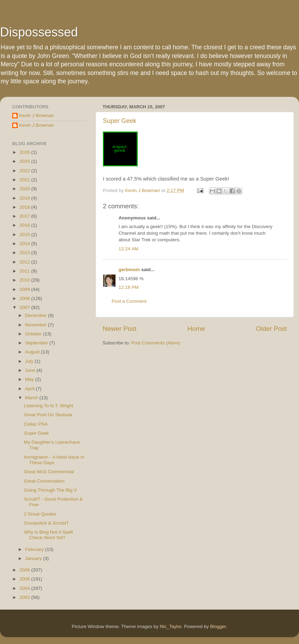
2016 (25, 225)
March (32, 398)
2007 (25, 307)
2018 (25, 207)
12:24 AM (128, 249)
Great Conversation (44, 481)
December (37, 315)
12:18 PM (129, 287)
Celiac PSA (36, 424)
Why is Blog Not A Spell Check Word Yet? (49, 535)
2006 (25, 570)
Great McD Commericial (49, 472)
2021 (25, 180)
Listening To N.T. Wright (49, 406)
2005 (25, 579)
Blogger (218, 626)
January (34, 558)
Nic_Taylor (170, 626)
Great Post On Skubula (48, 415)
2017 (25, 216)
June (31, 370)
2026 (25, 152)
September (37, 343)
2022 (25, 171)
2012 (25, 262)
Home (196, 329)
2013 (25, 253)
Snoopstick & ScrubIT (47, 523)
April (30, 389)
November (37, 325)
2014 (25, 244)
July (30, 361)
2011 (25, 271)
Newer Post (120, 329)
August (33, 352)
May (30, 379)
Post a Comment (129, 301)
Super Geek (120, 121)
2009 (25, 289)
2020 (25, 189)
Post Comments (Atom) (156, 343)
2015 (25, 235)
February (35, 549)
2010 (25, 280)
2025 (25, 161)
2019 (25, 198)
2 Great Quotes (40, 514)
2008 (25, 298)
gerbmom (129, 270)
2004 (25, 588)
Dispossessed (39, 32)
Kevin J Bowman (37, 115)
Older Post (271, 329)
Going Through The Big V (51, 490)
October (34, 334)
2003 (25, 597)
